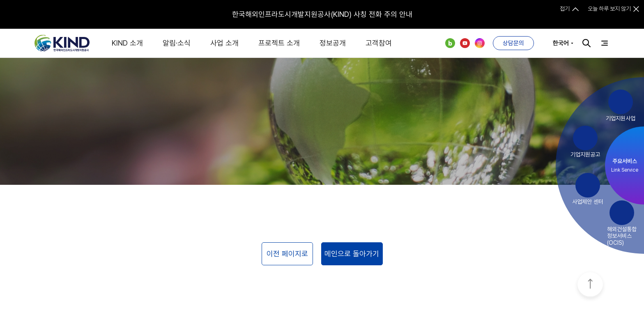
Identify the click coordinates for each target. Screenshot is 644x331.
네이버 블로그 (450, 43)
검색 (586, 43)
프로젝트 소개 (279, 43)
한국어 (561, 43)
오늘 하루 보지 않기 (609, 9)
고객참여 (379, 43)
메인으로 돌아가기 (352, 254)
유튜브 (465, 43)
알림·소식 (177, 43)
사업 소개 (224, 43)
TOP (590, 285)
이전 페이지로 (287, 254)
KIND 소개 (127, 43)
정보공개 (333, 43)
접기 (565, 9)
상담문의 (513, 43)
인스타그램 (480, 43)
